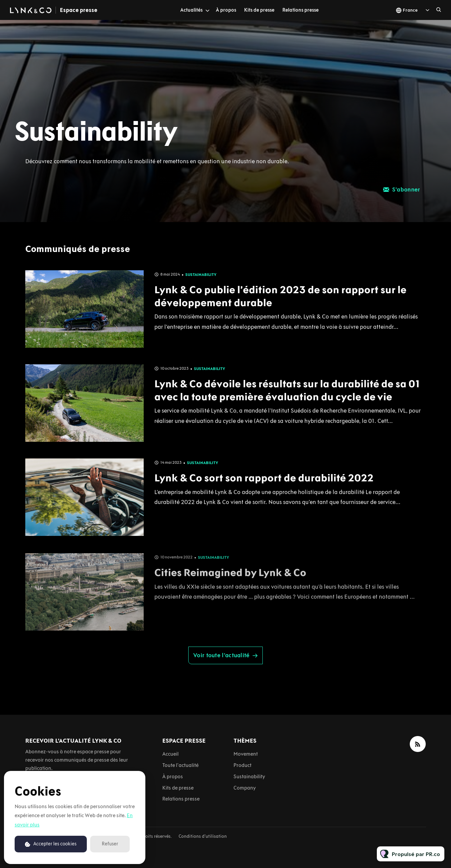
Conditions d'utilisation (203, 836)
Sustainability (201, 290)
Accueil (170, 754)
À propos (226, 10)
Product (242, 765)
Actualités (191, 10)
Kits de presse (259, 10)
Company (245, 788)
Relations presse (301, 10)
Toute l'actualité (180, 765)
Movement (246, 754)
